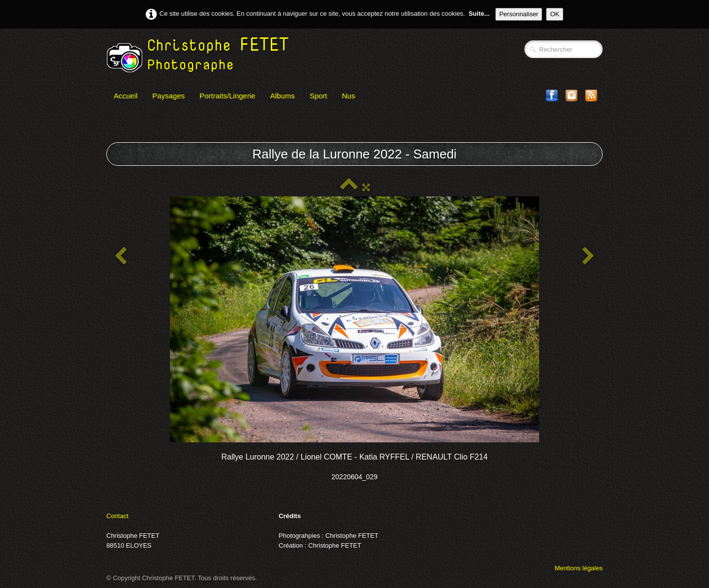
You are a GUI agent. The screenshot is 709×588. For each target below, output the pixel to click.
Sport (319, 96)
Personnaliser (519, 14)
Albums (283, 96)
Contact (117, 516)
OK (555, 14)
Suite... (479, 14)
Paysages (168, 96)
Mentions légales (579, 568)
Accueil (126, 96)
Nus (349, 96)
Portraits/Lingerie (227, 96)
